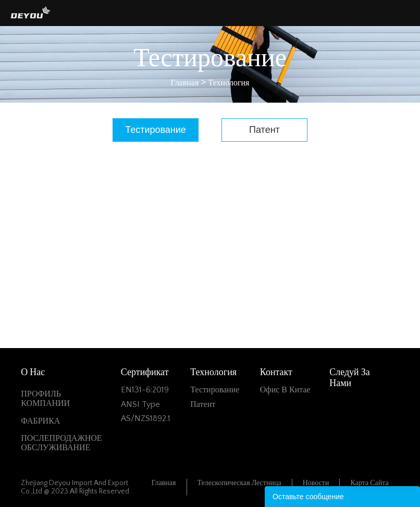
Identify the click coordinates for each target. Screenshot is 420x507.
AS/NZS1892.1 (146, 418)
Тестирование (156, 130)
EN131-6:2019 (145, 390)
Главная (185, 83)
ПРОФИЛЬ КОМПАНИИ (45, 399)
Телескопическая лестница (239, 483)
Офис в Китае (285, 390)
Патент (264, 130)
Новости (316, 483)
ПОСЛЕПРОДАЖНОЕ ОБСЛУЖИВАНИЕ (61, 443)
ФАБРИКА (40, 421)
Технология (229, 83)
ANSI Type (140, 404)
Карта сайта (369, 483)
